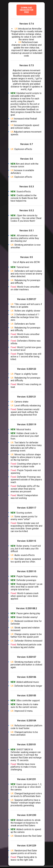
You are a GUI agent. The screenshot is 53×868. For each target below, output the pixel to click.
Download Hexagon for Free (27, 10)
